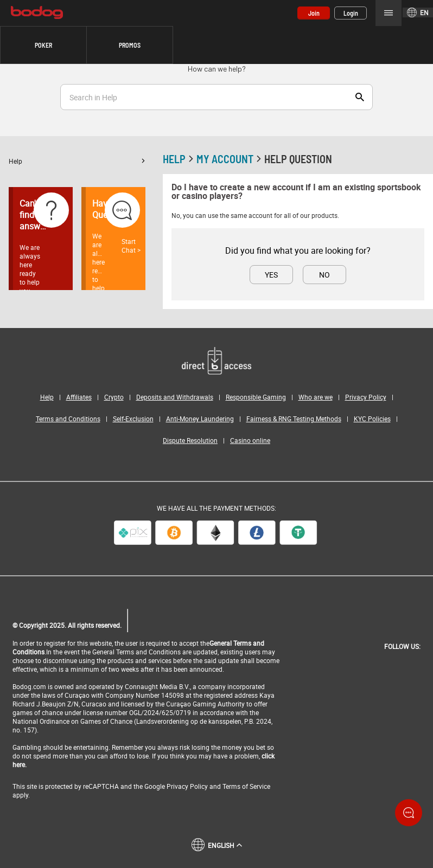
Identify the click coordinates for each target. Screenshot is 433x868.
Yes (271, 275)
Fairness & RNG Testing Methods (294, 419)
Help (77, 161)
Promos (130, 45)
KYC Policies (372, 419)
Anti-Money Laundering (200, 419)
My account (230, 159)
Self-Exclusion (133, 419)
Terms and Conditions (68, 419)
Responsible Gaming (256, 397)
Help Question (298, 159)
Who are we (316, 397)
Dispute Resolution (190, 440)
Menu (389, 13)
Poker (43, 45)
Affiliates (79, 397)
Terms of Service (246, 786)
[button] (43, 45)
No (324, 275)
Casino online (250, 440)
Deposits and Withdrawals (175, 397)
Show (360, 97)
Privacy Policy (366, 397)
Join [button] (314, 13)
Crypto (114, 397)
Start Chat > (131, 246)
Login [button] (351, 13)
